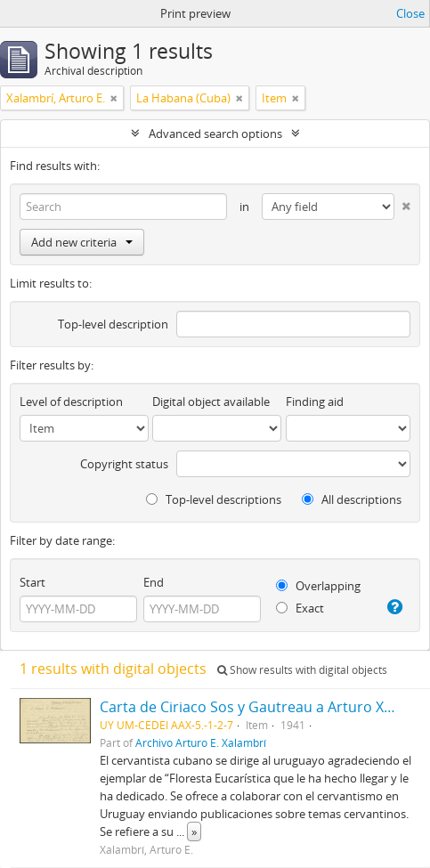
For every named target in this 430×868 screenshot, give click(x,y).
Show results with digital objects (302, 670)
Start (32, 582)
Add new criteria (82, 242)
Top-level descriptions (214, 499)
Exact (300, 608)
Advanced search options (215, 134)
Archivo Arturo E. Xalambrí (201, 742)
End (154, 582)
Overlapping (318, 586)
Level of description (71, 402)
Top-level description (113, 324)
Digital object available (211, 402)
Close (410, 13)
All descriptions (352, 499)
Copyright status (124, 464)
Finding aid (315, 402)
